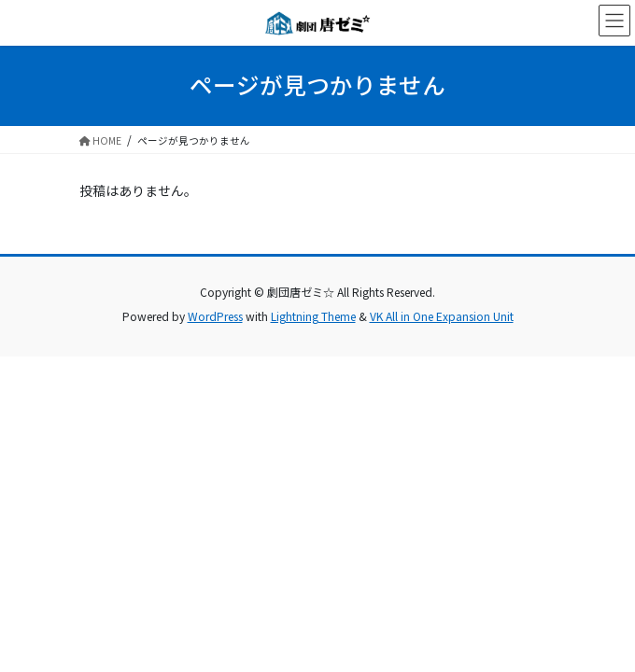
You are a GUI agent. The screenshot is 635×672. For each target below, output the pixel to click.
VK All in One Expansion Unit (442, 316)
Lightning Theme (313, 316)
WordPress (215, 316)
